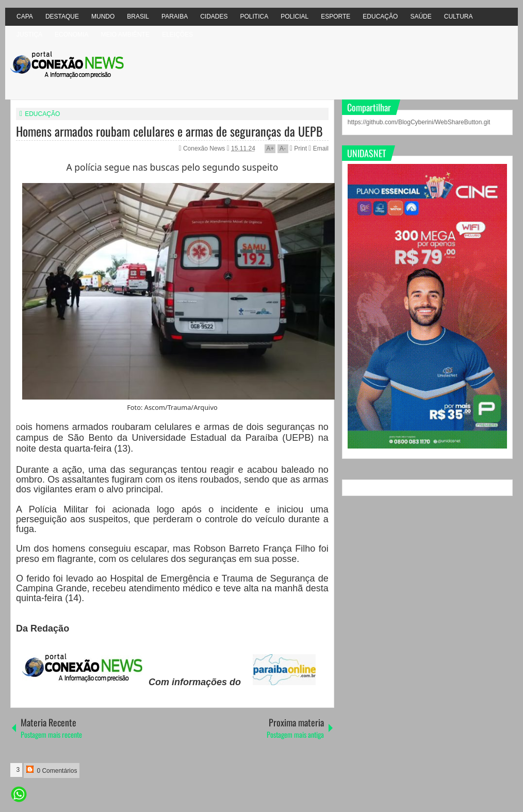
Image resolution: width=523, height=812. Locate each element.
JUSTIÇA (29, 35)
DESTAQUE (62, 16)
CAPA (25, 16)
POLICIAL (295, 16)
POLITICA (255, 16)
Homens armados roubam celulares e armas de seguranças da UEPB (169, 131)
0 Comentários (52, 770)
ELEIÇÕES (177, 35)
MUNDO (103, 16)
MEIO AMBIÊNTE (125, 35)
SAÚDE (421, 16)
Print (298, 148)
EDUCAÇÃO (380, 16)
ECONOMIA (71, 35)
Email (318, 148)
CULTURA (459, 16)
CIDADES (214, 16)
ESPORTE (336, 16)
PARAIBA (175, 16)
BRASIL (138, 16)
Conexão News (205, 148)
